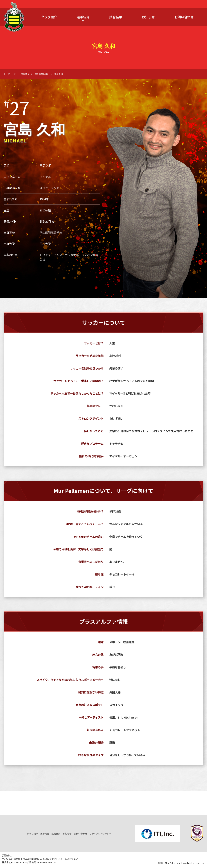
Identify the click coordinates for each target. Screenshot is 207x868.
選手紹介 (83, 17)
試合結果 (116, 17)
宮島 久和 (59, 74)
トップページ (10, 74)
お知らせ (148, 17)
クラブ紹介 (49, 17)
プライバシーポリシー (101, 834)
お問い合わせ (184, 17)
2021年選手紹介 (42, 74)
